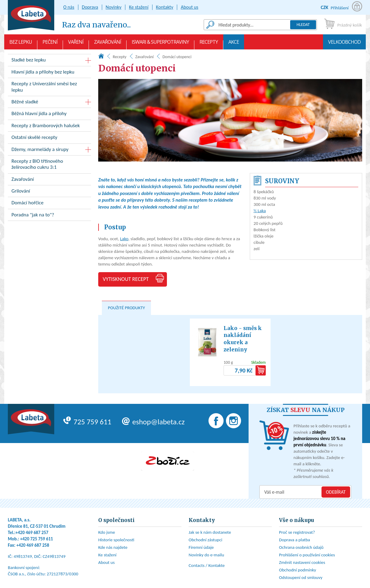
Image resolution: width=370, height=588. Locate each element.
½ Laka (260, 211)
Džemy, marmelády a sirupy (40, 149)
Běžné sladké (25, 102)
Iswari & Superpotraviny (160, 44)
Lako (124, 239)
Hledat (303, 25)
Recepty (209, 44)
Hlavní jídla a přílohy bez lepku (49, 73)
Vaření (76, 44)
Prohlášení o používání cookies (307, 555)
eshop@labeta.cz (153, 422)
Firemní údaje (201, 547)
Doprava (90, 7)
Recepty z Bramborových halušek (49, 127)
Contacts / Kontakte (207, 565)
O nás (69, 7)
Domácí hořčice (49, 204)
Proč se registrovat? (297, 532)
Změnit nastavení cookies (302, 562)
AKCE (234, 44)
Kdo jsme (107, 532)
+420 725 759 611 (37, 539)
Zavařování (108, 44)
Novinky (114, 7)
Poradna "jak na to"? (49, 216)
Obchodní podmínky (298, 570)
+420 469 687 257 (32, 533)
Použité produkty (126, 308)
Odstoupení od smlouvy (301, 577)
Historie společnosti (116, 540)
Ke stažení (139, 7)
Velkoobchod (344, 44)
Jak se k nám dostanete (210, 532)
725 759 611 (87, 422)
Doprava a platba (295, 540)
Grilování (49, 192)
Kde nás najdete (113, 547)
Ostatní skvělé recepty (49, 138)
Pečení (50, 44)
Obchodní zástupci (205, 540)
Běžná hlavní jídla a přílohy (49, 115)
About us (190, 7)
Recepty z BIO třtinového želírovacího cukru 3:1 (49, 165)
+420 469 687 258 (33, 545)
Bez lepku (21, 44)
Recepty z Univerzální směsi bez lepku (49, 88)
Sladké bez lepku (29, 60)
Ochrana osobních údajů (301, 547)
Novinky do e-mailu (206, 555)
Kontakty (165, 7)
